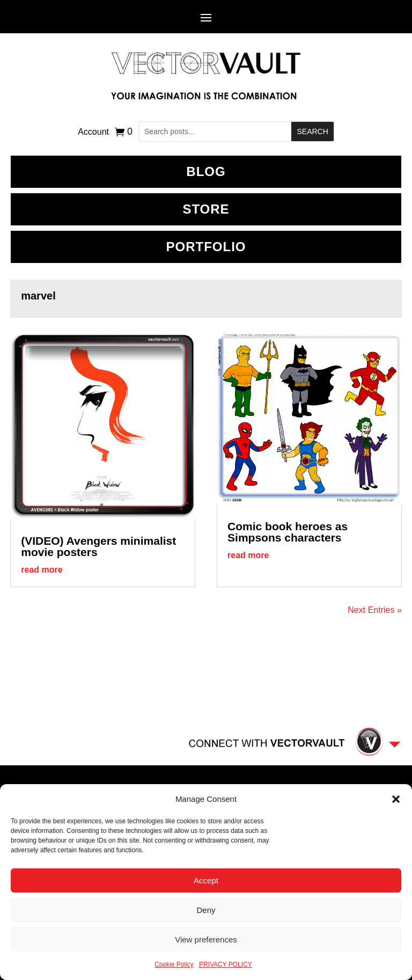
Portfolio (206, 247)
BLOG (206, 171)
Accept (206, 880)
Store (206, 209)
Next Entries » (374, 610)
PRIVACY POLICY (226, 964)
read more (42, 570)
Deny (206, 910)
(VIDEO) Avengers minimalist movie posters (98, 546)
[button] (396, 799)
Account (93, 132)
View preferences (206, 939)
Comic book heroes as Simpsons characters (288, 532)
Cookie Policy (174, 964)
